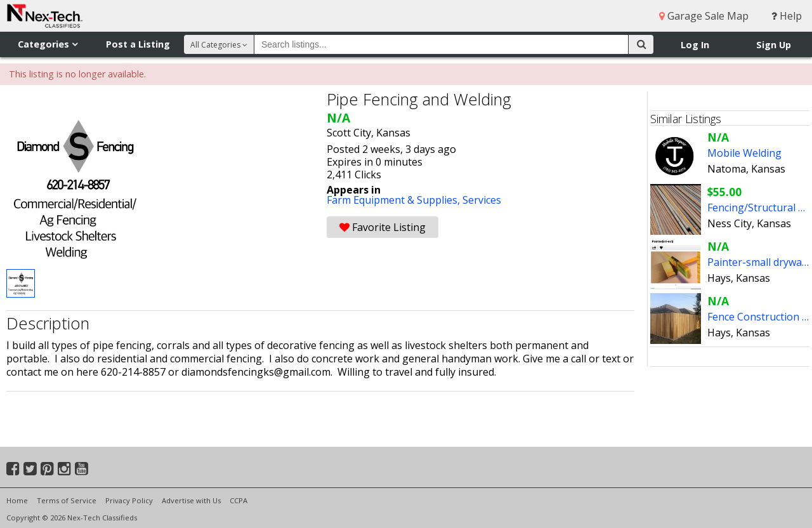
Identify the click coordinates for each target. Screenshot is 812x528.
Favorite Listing (383, 227)
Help (787, 16)
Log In (695, 45)
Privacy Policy (129, 500)
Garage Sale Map (704, 16)
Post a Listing (138, 44)
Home (17, 500)
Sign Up (774, 45)
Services (482, 200)
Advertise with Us (191, 500)
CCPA (239, 500)
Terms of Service (67, 500)
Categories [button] (48, 44)
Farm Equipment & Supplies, (395, 200)
